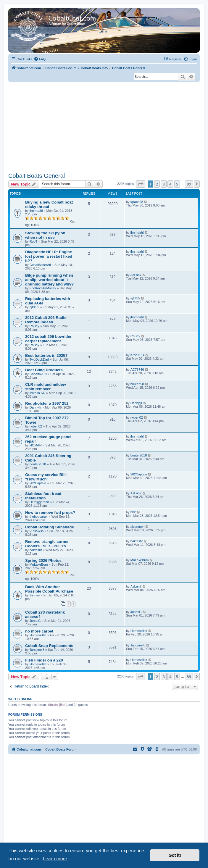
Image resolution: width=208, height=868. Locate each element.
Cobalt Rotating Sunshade (50, 527)
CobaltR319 (38, 374)
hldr (133, 512)
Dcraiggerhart (39, 502)
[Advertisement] (104, 126)
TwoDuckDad (39, 359)
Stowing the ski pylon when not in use (45, 235)
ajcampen (138, 527)
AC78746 (137, 370)
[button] (141, 184)
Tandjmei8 (37, 650)
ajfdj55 (34, 307)
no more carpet (39, 631)
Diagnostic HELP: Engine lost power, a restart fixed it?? (49, 256)
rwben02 (36, 426)
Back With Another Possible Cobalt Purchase (49, 589)
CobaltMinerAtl (40, 265)
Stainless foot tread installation (43, 496)
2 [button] (157, 184)
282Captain (38, 483)
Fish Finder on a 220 (44, 660)
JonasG (35, 621)
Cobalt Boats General (37, 176)
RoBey (34, 326)
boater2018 (38, 464)
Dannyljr (36, 407)
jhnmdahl (36, 211)
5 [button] (177, 184)
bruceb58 (137, 384)
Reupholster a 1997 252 (47, 403)
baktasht (36, 550)
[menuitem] (40, 59)
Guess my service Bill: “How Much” (46, 477)
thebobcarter (39, 517)
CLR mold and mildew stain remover (46, 387)
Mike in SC (37, 393)
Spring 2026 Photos (43, 560)
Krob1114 (138, 355)
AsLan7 (136, 275)
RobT (34, 241)
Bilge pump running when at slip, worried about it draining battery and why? (49, 280)
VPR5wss (37, 531)
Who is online (20, 699)
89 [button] (189, 184)
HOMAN (36, 445)
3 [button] (164, 184)
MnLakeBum (39, 564)
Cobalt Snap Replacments (49, 646)
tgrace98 (137, 202)
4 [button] (170, 184)
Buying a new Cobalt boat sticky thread (49, 204)
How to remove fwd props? (50, 513)
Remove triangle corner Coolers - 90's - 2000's (47, 544)
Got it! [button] (175, 855)
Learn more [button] (55, 859)
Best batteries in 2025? (46, 355)
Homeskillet (38, 635)
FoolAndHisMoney (43, 288)
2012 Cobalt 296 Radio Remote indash (46, 320)
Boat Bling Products (44, 370)
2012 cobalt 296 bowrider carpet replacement (48, 339)
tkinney (35, 595)
